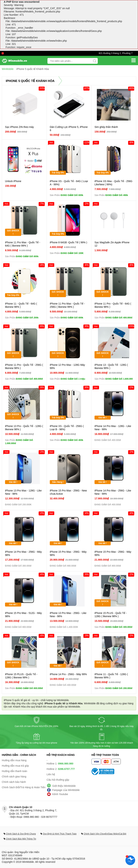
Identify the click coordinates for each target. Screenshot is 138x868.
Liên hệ (51, 774)
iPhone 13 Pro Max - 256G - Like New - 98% (68, 615)
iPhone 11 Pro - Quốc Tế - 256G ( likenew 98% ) (24, 366)
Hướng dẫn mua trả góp (15, 766)
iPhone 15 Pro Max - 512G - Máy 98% (23, 615)
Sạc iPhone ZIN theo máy (19, 127)
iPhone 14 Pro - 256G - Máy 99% (68, 674)
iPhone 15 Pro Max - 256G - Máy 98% (68, 553)
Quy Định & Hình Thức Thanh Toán (60, 834)
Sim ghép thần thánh (106, 127)
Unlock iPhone (13, 181)
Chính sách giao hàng (14, 777)
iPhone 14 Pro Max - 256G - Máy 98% (23, 553)
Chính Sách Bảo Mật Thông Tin (21, 839)
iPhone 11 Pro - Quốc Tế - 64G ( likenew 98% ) (113, 305)
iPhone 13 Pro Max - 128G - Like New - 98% (23, 492)
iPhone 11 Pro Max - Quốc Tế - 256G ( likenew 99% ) (67, 305)
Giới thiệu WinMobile (64, 786)
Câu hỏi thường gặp (58, 780)
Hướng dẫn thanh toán (14, 771)
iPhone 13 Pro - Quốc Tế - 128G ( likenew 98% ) (24, 428)
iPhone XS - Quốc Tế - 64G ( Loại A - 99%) (69, 183)
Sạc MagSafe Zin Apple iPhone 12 (112, 244)
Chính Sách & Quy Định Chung (21, 834)
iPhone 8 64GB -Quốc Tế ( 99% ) (68, 242)
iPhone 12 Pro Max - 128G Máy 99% (67, 366)
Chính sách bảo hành (14, 782)
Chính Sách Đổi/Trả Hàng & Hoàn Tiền (24, 787)
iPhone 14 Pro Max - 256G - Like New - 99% (113, 492)
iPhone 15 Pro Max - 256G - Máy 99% (113, 553)
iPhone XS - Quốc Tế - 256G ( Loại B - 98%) (67, 428)
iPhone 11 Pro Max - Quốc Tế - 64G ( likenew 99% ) (23, 244)
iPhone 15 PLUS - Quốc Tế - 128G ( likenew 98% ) (111, 615)
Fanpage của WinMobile (66, 790)
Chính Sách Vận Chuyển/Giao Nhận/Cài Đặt (105, 834)
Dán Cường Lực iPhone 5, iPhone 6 (69, 129)
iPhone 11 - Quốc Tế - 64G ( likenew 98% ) (21, 305)
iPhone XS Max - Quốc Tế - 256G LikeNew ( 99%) (113, 183)
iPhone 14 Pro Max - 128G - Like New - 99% (113, 428)
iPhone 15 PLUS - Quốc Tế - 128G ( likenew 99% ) (21, 676)
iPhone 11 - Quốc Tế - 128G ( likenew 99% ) (111, 676)
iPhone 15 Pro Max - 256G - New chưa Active (68, 492)
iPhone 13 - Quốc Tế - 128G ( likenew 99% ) (111, 366)
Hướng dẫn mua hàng (14, 760)
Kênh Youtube (60, 794)
